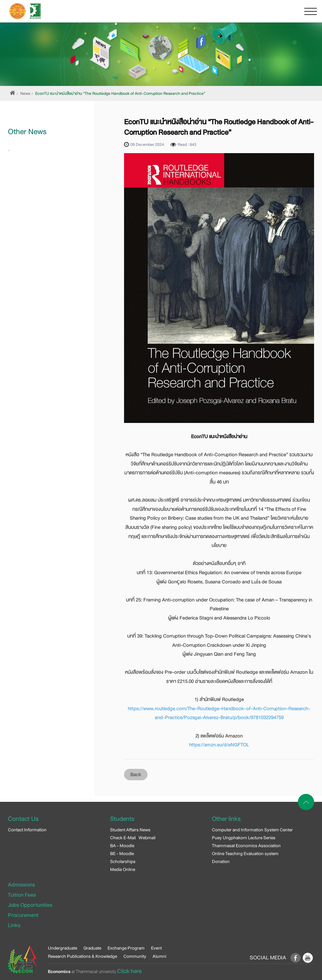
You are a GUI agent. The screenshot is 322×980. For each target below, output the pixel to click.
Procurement (23, 915)
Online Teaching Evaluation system (245, 853)
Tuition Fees (22, 895)
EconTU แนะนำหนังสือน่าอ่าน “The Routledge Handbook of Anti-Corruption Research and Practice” (120, 94)
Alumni (159, 956)
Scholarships (123, 861)
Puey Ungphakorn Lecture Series (244, 838)
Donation (221, 861)
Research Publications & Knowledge (82, 956)
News (25, 94)
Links (14, 925)
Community (135, 956)
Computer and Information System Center (252, 830)
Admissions (21, 885)
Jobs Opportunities (30, 905)
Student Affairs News (130, 830)
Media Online (123, 869)
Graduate (92, 948)
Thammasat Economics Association (246, 846)
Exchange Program (126, 948)
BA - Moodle (122, 846)
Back (136, 775)
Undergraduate (62, 948)
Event (156, 948)
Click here (129, 971)
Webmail (147, 838)
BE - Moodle (122, 853)
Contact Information (27, 830)
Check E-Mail (123, 838)
